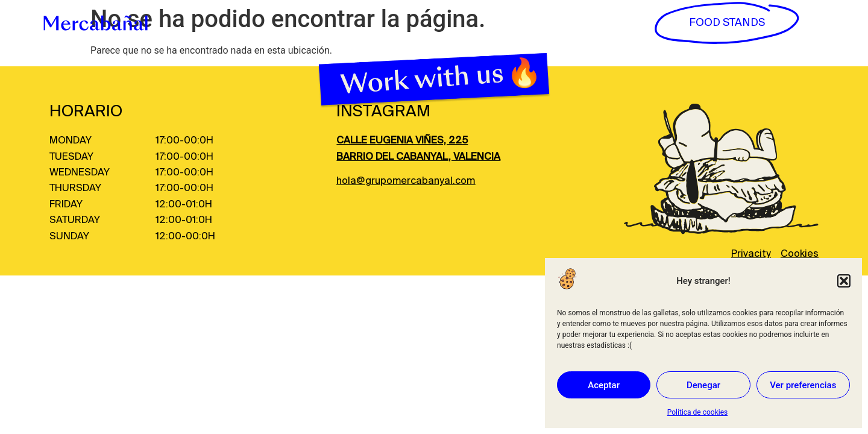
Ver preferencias (803, 385)
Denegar (703, 385)
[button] (844, 281)
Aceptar (604, 385)
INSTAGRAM (383, 112)
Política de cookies (698, 412)
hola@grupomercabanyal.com (406, 181)
